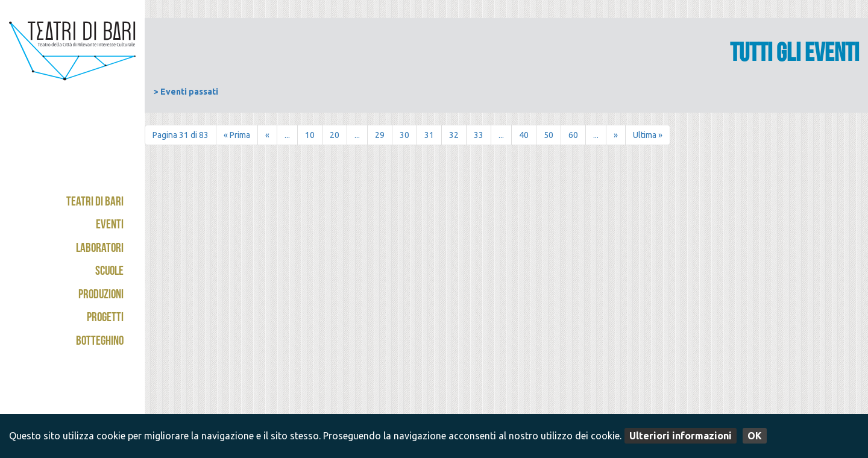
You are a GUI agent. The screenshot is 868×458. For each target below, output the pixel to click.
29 (380, 135)
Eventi (110, 226)
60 (573, 135)
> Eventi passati (186, 92)
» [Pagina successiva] (616, 135)
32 (454, 135)
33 (479, 135)
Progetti (105, 318)
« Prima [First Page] (237, 135)
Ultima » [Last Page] (648, 135)
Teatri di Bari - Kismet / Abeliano (72, 63)
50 (549, 135)
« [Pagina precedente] (267, 135)
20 (335, 135)
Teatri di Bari (95, 203)
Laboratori (100, 249)
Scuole (109, 272)
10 (310, 135)
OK (755, 436)
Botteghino (100, 342)
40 (524, 135)
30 (404, 135)
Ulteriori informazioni (681, 436)
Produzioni (101, 296)
